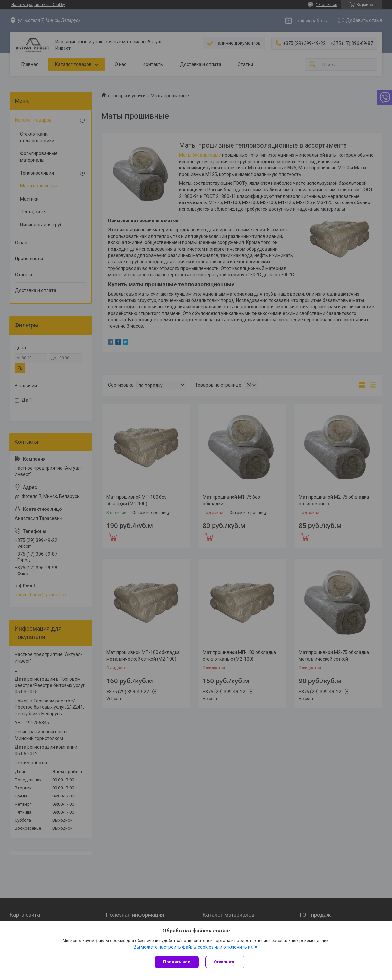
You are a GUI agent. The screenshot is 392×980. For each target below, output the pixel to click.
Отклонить (225, 962)
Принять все (177, 962)
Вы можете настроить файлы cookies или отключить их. (194, 947)
